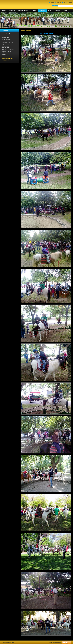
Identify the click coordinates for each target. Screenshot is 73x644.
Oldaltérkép (59, 2)
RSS (65, 2)
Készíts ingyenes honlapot (55, 643)
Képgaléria (29, 30)
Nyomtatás (70, 2)
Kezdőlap (23, 30)
